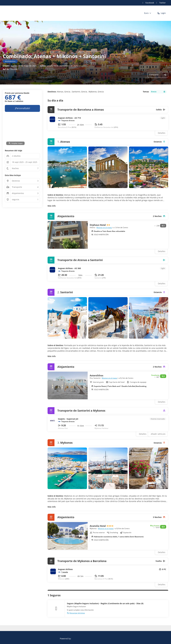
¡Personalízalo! (22, 108)
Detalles (162, 133)
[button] (53, 167)
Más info (52, 206)
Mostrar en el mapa (104, 228)
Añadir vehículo (158, 434)
